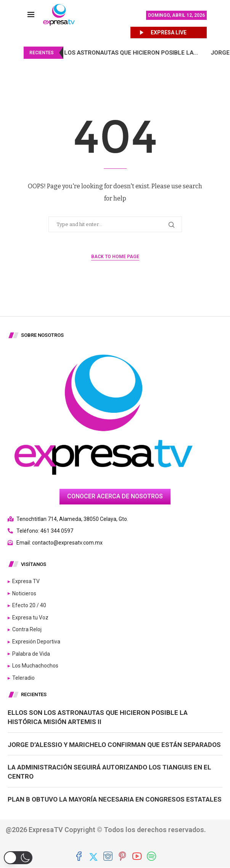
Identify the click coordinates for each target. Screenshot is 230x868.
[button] (18, 858)
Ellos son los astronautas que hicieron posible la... (125, 53)
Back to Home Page (115, 257)
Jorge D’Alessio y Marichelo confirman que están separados (114, 745)
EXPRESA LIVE (169, 32)
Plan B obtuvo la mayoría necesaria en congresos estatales (115, 799)
